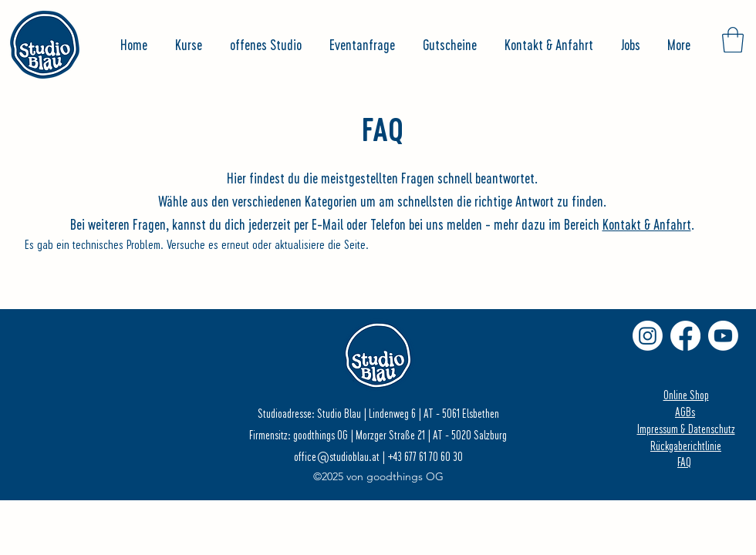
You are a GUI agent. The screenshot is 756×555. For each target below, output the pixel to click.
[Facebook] (685, 336)
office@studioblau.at (337, 456)
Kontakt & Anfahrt (647, 224)
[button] (733, 40)
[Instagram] (648, 336)
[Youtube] (723, 336)
